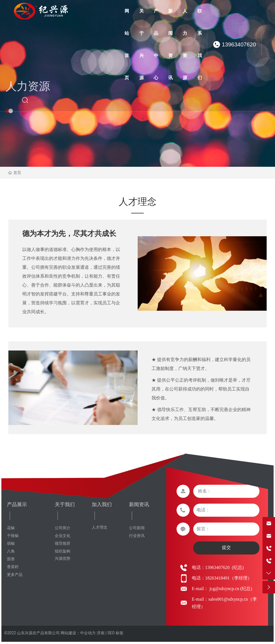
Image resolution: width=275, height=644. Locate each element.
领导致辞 (63, 544)
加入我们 (102, 504)
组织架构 (63, 551)
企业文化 (63, 536)
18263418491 (217, 578)
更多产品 (15, 575)
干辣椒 (13, 536)
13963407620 (239, 44)
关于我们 (65, 504)
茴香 (11, 559)
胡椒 (11, 544)
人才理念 (100, 527)
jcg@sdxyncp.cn (224, 589)
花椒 (11, 528)
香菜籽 (13, 567)
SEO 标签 (115, 633)
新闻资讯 (139, 504)
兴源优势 (63, 559)
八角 (11, 551)
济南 (101, 633)
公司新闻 (137, 528)
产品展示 (17, 504)
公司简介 (63, 528)
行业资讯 (137, 536)
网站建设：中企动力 (78, 633)
